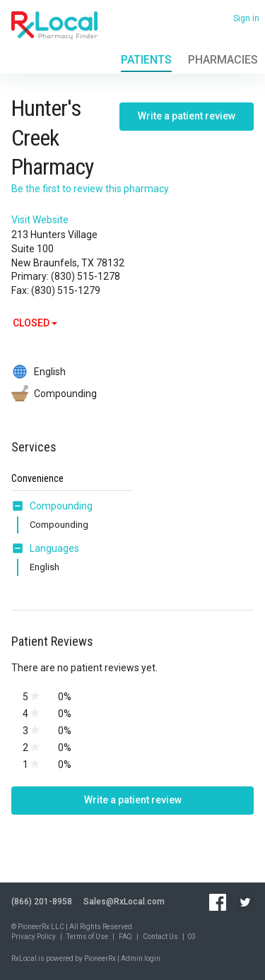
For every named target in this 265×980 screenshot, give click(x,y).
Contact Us (160, 937)
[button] (20, 506)
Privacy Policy (34, 937)
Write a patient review (187, 116)
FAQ (125, 937)
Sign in (246, 18)
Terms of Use (87, 937)
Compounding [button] (61, 506)
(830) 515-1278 (86, 276)
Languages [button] (54, 548)
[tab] (52, 507)
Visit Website (40, 220)
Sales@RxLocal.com (124, 902)
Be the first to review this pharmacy (90, 189)
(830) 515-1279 (66, 290)
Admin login (141, 958)
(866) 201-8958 (42, 902)
